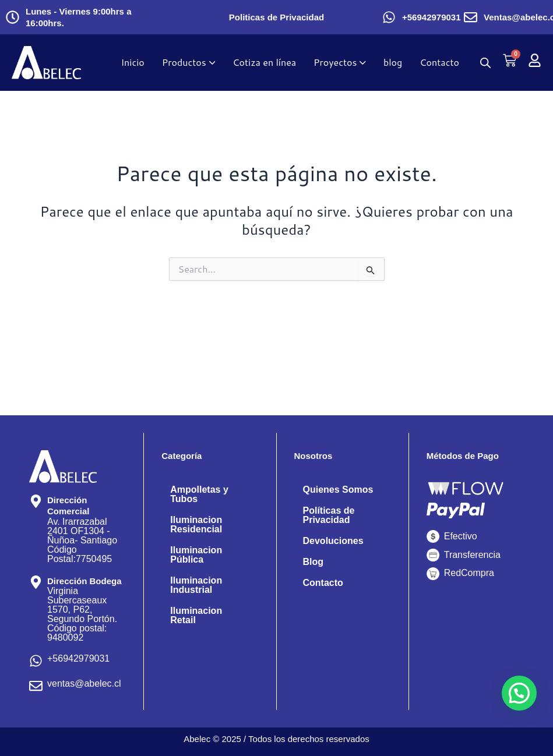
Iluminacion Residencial (196, 524)
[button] (519, 693)
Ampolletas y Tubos (199, 494)
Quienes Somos (338, 490)
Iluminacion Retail (196, 615)
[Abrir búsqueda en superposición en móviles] (485, 63)
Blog (314, 562)
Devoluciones (333, 541)
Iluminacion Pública (196, 555)
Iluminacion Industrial (196, 585)
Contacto (323, 583)
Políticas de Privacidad (329, 515)
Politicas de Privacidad (276, 17)
